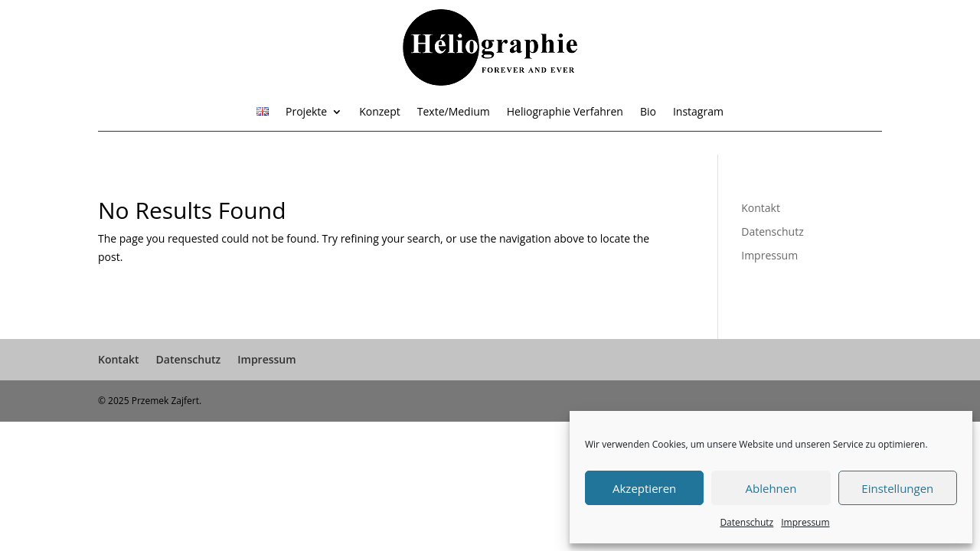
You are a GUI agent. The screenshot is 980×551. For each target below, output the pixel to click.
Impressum (805, 522)
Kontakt (761, 208)
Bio (648, 112)
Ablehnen (771, 488)
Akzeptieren (644, 488)
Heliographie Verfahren (565, 112)
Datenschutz (746, 522)
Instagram (698, 112)
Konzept (380, 112)
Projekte (306, 112)
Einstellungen (897, 488)
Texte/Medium (454, 112)
